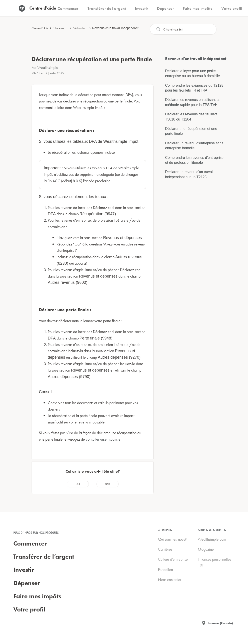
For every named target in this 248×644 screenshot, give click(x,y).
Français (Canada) (220, 623)
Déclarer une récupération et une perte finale (191, 131)
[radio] (78, 484)
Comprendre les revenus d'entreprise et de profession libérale (194, 160)
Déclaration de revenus (86, 28)
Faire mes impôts (63, 28)
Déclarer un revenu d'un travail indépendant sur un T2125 (189, 174)
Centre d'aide (40, 28)
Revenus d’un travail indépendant (115, 28)
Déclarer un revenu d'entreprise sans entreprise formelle (194, 146)
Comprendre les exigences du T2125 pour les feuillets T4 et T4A (194, 88)
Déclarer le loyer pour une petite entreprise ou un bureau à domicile (192, 73)
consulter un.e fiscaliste (103, 439)
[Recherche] (183, 29)
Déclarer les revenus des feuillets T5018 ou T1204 (191, 117)
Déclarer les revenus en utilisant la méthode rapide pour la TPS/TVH (192, 102)
